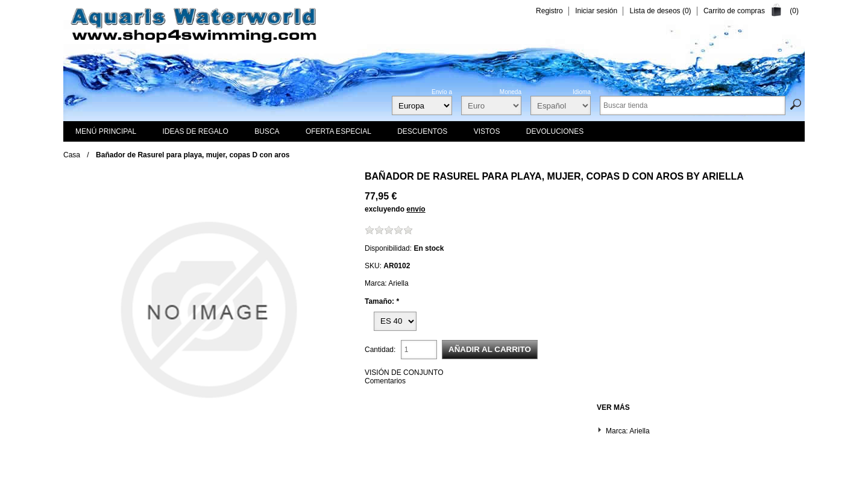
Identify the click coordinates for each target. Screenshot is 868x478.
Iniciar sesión (596, 11)
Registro (549, 11)
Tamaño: (380, 301)
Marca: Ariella (628, 431)
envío (416, 209)
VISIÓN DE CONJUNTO (404, 373)
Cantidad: (380, 350)
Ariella (722, 176)
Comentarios (385, 381)
